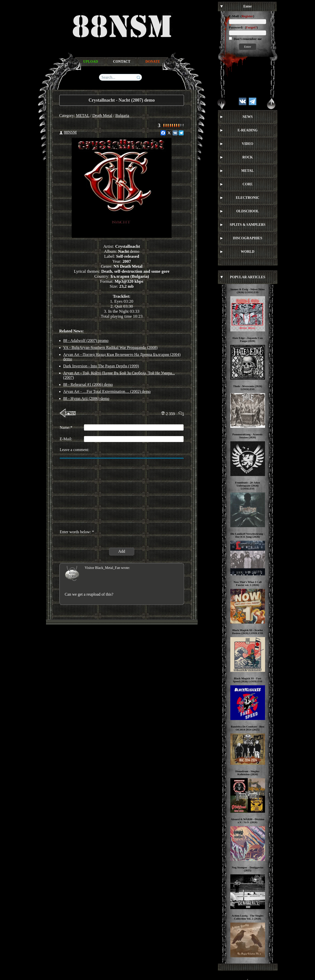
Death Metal (102, 116)
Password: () (243, 27)
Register (247, 16)
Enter (248, 47)
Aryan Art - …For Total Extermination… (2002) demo (107, 391)
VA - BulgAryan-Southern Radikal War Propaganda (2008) (110, 348)
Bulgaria (122, 116)
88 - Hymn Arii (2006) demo (86, 398)
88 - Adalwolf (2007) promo (86, 341)
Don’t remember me (247, 39)
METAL (83, 116)
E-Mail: (234, 16)
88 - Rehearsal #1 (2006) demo (88, 384)
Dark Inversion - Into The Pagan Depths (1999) (101, 366)
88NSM (70, 132)
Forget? (251, 27)
